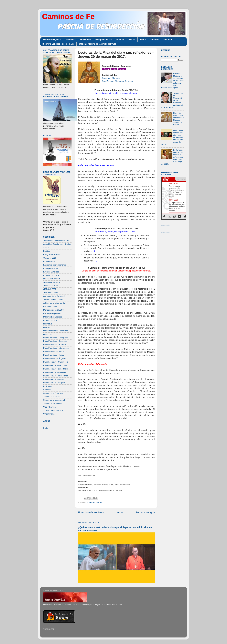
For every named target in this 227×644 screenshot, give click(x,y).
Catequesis (70, 40)
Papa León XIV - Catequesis (56, 362)
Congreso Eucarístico (53, 254)
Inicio (120, 512)
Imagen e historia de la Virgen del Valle (97, 44)
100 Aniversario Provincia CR (56, 241)
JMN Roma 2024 (51, 293)
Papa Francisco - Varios (54, 351)
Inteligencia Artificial (52, 279)
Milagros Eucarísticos (53, 317)
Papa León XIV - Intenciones (56, 376)
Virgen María (49, 414)
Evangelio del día (95, 502)
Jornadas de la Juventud (54, 296)
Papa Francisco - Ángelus (55, 358)
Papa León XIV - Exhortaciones (57, 369)
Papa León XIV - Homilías (55, 372)
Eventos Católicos (51, 272)
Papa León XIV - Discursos (55, 365)
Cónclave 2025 (50, 258)
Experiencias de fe (51, 275)
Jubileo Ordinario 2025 (53, 299)
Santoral (47, 390)
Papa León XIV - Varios (53, 379)
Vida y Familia (49, 407)
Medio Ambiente (50, 306)
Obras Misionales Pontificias (56, 331)
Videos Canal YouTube (53, 410)
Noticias (120, 40)
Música (132, 40)
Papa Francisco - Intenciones (56, 348)
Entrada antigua (145, 512)
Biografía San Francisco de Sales (58, 44)
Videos (143, 40)
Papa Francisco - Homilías (55, 345)
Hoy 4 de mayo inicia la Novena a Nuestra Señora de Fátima (178, 119)
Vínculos (155, 40)
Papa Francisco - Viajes (54, 355)
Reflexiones (85, 40)
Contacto (167, 40)
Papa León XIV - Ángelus (54, 383)
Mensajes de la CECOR (54, 310)
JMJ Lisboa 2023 (51, 286)
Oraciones (48, 334)
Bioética (47, 251)
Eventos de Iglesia (52, 40)
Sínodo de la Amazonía (53, 393)
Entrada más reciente (91, 512)
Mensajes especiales (52, 313)
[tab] (168, 179)
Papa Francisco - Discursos (55, 341)
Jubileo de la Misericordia (54, 303)
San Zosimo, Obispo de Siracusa (118, 81)
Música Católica (50, 320)
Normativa (48, 324)
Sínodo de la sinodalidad (54, 400)
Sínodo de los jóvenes (53, 403)
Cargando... (166, 225)
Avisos (46, 248)
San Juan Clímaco (111, 78)
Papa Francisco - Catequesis (56, 338)
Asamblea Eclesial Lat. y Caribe (57, 244)
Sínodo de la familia (52, 396)
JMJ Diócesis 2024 (51, 282)
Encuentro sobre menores (55, 265)
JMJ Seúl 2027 (50, 289)
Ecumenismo (49, 261)
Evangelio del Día (104, 40)
